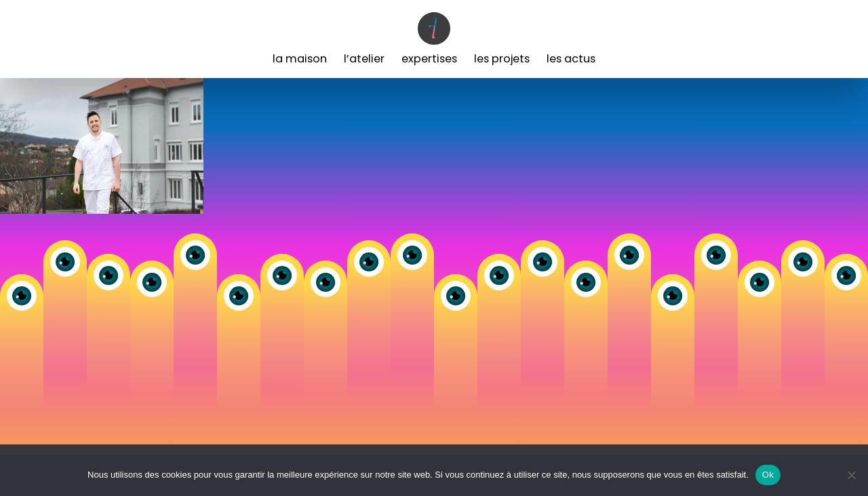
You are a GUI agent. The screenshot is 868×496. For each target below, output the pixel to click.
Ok (768, 475)
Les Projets (502, 59)
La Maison (300, 59)
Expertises (429, 59)
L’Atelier (364, 59)
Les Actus (571, 59)
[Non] (851, 475)
